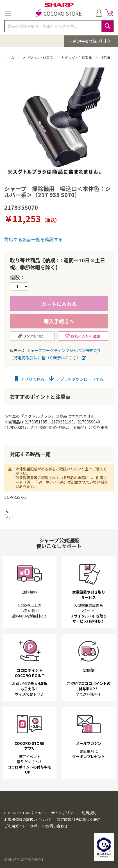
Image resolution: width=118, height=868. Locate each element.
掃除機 (106, 58)
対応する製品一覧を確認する (33, 239)
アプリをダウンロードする (76, 379)
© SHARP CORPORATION (24, 859)
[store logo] (59, 14)
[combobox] (59, 26)
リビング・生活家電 (77, 58)
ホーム (10, 58)
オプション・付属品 (38, 58)
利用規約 (89, 813)
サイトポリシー (64, 813)
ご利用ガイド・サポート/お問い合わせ (36, 826)
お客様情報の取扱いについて (28, 819)
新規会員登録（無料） (92, 41)
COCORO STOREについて (25, 813)
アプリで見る (30, 379)
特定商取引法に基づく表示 (79, 819)
